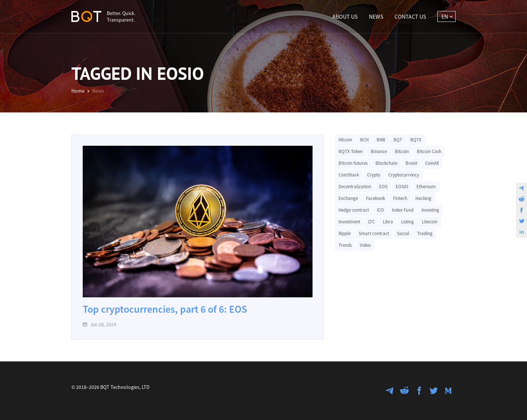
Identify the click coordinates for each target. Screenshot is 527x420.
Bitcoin (402, 151)
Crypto (374, 175)
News (376, 16)
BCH (364, 140)
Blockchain (386, 163)
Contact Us (410, 16)
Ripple (345, 233)
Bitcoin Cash (429, 151)
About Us (345, 16)
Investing (430, 210)
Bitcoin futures (353, 163)
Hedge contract (354, 210)
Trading (425, 233)
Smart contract (374, 233)
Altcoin (345, 140)
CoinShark (349, 175)
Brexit (411, 163)
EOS (383, 187)
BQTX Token (351, 151)
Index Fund (403, 210)
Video (365, 245)
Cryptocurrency (404, 175)
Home (78, 91)
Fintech (400, 198)
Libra (388, 222)
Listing (408, 222)
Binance (379, 151)
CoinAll (432, 163)
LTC (371, 222)
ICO (380, 210)
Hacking (423, 198)
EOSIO (402, 187)
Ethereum (426, 187)
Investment (349, 222)
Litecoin (430, 222)
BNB (381, 140)
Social (403, 233)
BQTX (416, 140)
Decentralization (355, 187)
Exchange (348, 198)
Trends (345, 245)
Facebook (375, 198)
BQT (398, 140)
